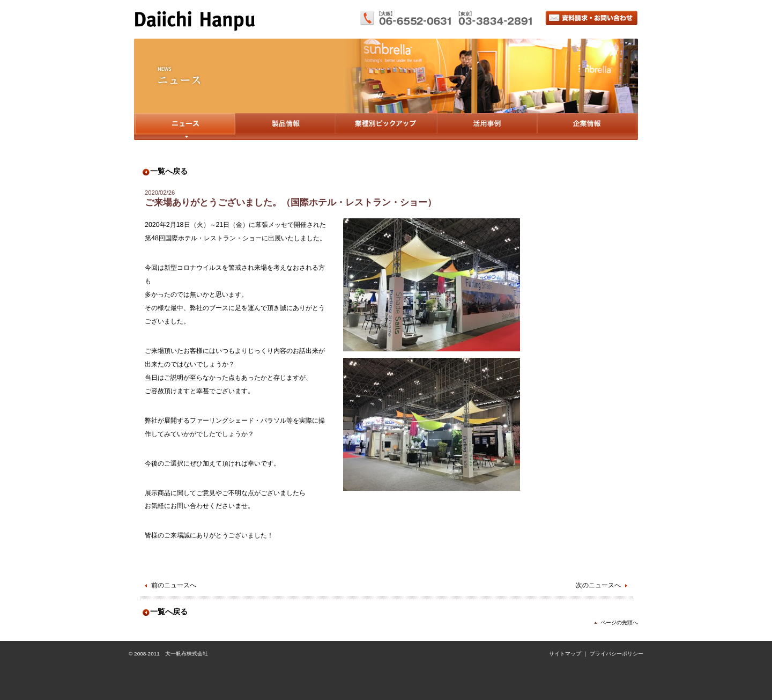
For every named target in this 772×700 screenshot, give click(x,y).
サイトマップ (565, 654)
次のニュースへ (598, 585)
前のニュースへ (174, 585)
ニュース (184, 127)
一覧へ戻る (169, 171)
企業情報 (587, 127)
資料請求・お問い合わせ (592, 18)
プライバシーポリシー (617, 654)
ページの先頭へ (619, 622)
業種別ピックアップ (386, 127)
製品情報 (285, 127)
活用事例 (487, 127)
